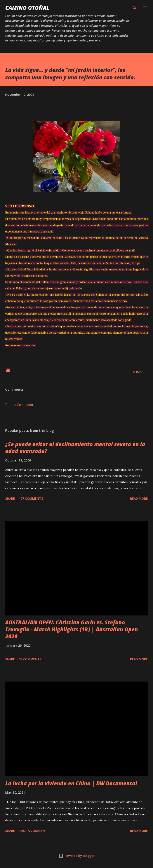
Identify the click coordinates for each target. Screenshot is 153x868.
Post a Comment (19, 405)
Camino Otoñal (27, 8)
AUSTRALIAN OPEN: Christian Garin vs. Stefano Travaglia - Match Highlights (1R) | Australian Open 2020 (72, 629)
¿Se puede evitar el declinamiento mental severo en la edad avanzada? (75, 448)
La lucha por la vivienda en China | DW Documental (71, 783)
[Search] (135, 8)
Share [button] (138, 372)
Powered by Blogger (76, 856)
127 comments (31, 498)
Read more (139, 498)
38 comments (30, 659)
